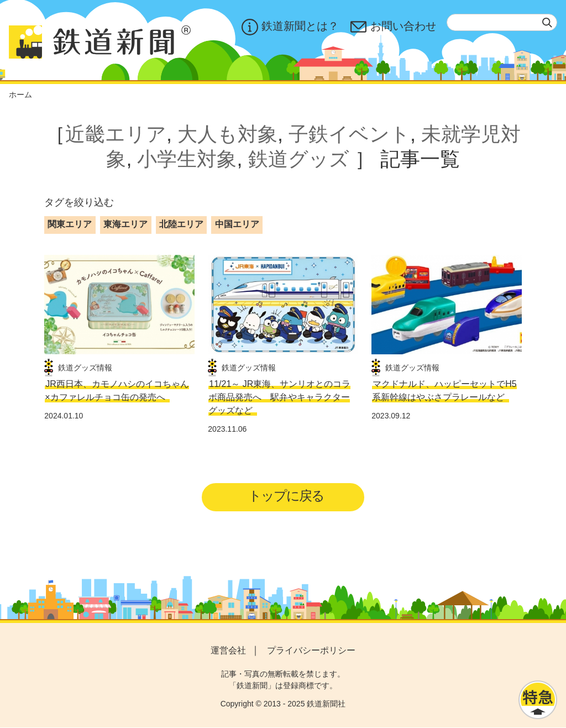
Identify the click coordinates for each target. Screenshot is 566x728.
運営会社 (228, 651)
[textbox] (502, 22)
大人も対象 (227, 134)
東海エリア (125, 224)
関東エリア (70, 224)
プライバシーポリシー (311, 651)
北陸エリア (181, 224)
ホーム (20, 95)
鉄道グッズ (299, 159)
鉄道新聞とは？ (289, 27)
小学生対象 (187, 159)
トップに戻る (287, 496)
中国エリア (237, 224)
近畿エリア (116, 134)
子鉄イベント (349, 134)
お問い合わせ (393, 27)
